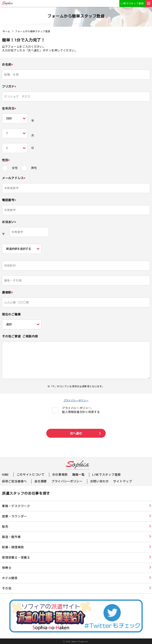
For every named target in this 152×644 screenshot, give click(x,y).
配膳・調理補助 (13, 547)
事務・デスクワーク (16, 506)
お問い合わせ (100, 481)
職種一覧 (78, 475)
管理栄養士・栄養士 (16, 557)
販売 (5, 526)
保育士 (7, 567)
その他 (7, 588)
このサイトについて (31, 475)
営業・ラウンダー (14, 516)
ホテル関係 (10, 578)
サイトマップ (123, 481)
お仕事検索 (60, 475)
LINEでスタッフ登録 (132, 3)
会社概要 (41, 481)
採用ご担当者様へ (14, 481)
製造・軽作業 (11, 537)
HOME (5, 475)
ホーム (6, 31)
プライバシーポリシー (76, 400)
